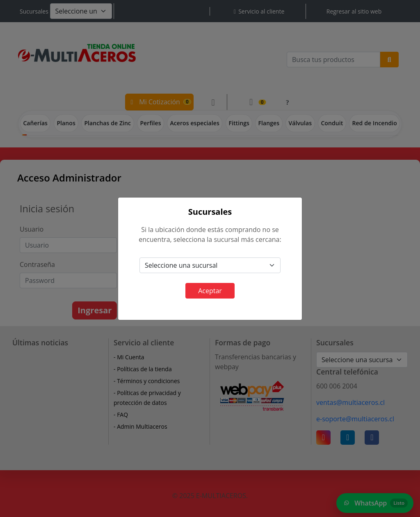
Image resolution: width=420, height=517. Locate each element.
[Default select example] (210, 265)
